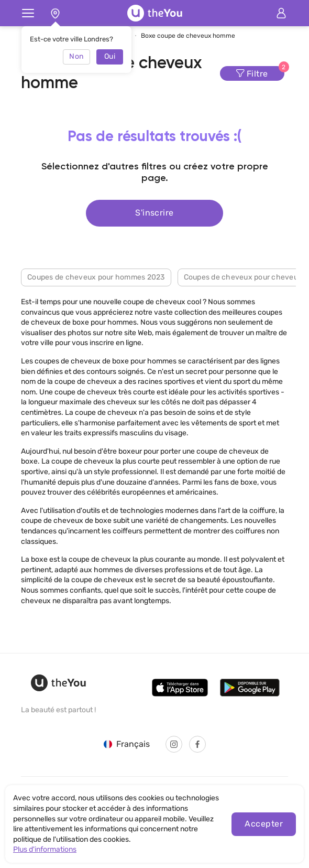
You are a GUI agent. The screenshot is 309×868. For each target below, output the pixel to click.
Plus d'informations (45, 849)
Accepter (264, 824)
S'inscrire (154, 213)
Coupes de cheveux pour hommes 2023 (96, 277)
